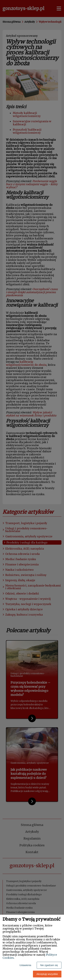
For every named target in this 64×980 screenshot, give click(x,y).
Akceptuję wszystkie (47, 974)
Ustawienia (25, 965)
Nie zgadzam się (49, 965)
